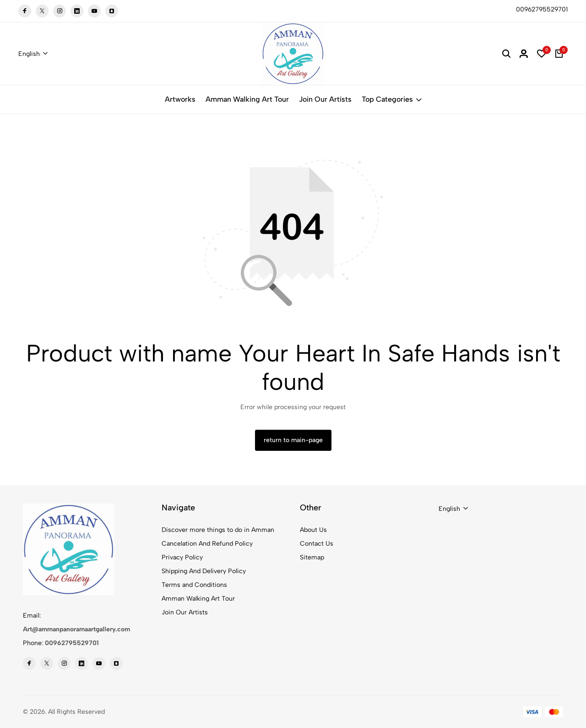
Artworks (180, 99)
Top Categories (392, 99)
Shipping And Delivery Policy (204, 571)
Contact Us (317, 544)
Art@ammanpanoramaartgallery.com (76, 629)
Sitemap (312, 557)
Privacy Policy (182, 557)
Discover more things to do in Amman (218, 530)
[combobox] (33, 54)
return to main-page (293, 440)
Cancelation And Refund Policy (207, 544)
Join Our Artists (325, 99)
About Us (313, 530)
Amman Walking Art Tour (247, 99)
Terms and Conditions (194, 585)
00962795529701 (72, 643)
